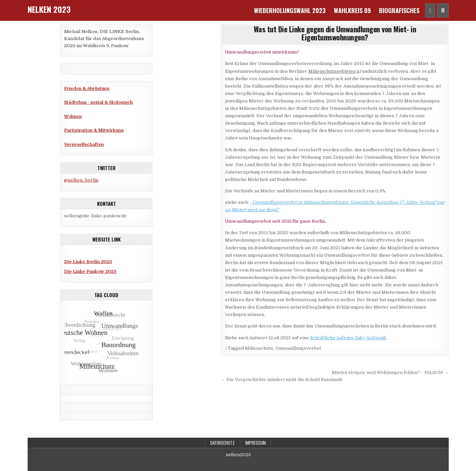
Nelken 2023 (49, 9)
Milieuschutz (259, 348)
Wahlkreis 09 (352, 10)
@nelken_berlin (81, 180)
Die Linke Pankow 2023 (90, 271)
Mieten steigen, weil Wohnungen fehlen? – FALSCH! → (390, 372)
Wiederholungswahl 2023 (290, 10)
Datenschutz (223, 443)
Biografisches (399, 10)
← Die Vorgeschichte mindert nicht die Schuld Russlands (282, 380)
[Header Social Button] (430, 10)
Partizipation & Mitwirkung (94, 130)
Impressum (256, 443)
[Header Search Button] (443, 10)
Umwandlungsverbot (298, 348)
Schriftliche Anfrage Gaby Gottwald (348, 338)
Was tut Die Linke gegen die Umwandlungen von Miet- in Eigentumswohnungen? (335, 33)
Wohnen (73, 116)
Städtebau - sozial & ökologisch (98, 102)
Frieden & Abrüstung (87, 88)
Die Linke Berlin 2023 (88, 262)
